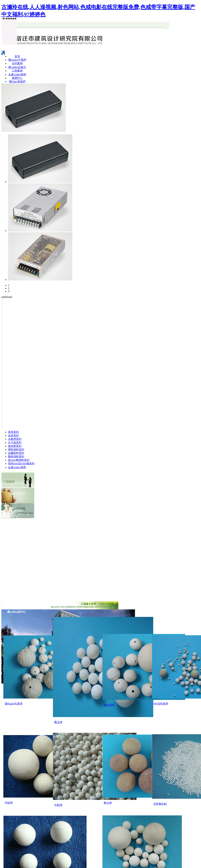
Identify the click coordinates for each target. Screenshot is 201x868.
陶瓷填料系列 (16, 457)
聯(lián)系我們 (17, 82)
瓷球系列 (13, 432)
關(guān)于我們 (17, 60)
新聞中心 (17, 78)
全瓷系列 (13, 436)
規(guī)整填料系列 (19, 460)
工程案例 (17, 71)
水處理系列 (15, 439)
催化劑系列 (15, 446)
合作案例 (17, 63)
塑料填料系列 (16, 450)
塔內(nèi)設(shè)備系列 (21, 464)
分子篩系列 (15, 443)
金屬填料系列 (16, 453)
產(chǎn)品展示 (17, 67)
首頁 (17, 56)
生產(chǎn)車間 (17, 75)
